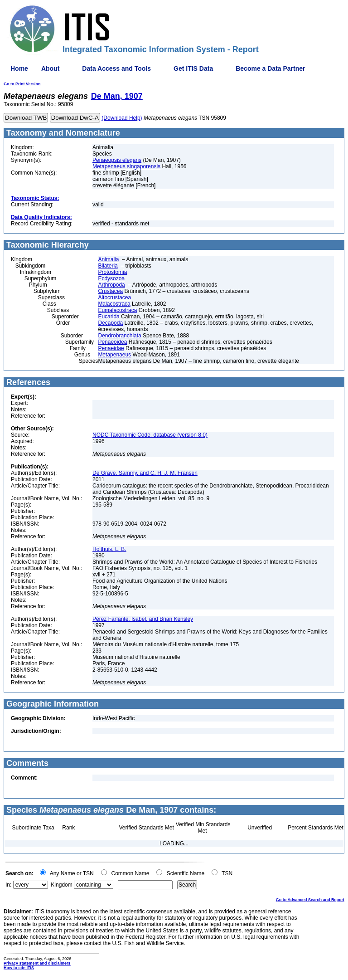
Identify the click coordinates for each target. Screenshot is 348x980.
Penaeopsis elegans (117, 160)
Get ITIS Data (193, 68)
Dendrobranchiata (119, 336)
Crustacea (110, 291)
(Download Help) (122, 118)
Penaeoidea (112, 342)
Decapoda (110, 323)
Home (19, 68)
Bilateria (108, 266)
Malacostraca (114, 304)
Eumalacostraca (117, 310)
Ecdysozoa (111, 278)
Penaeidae (111, 348)
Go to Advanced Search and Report (310, 900)
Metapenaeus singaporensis (126, 166)
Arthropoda (111, 285)
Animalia (108, 259)
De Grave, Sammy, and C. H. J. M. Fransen (145, 473)
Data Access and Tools (116, 68)
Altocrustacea (114, 297)
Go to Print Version (22, 84)
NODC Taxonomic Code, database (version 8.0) (150, 435)
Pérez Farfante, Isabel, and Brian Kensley (143, 619)
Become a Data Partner (270, 68)
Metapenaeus (114, 355)
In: (8, 885)
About (50, 68)
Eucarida (109, 317)
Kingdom (61, 885)
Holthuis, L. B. (109, 549)
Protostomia (112, 272)
